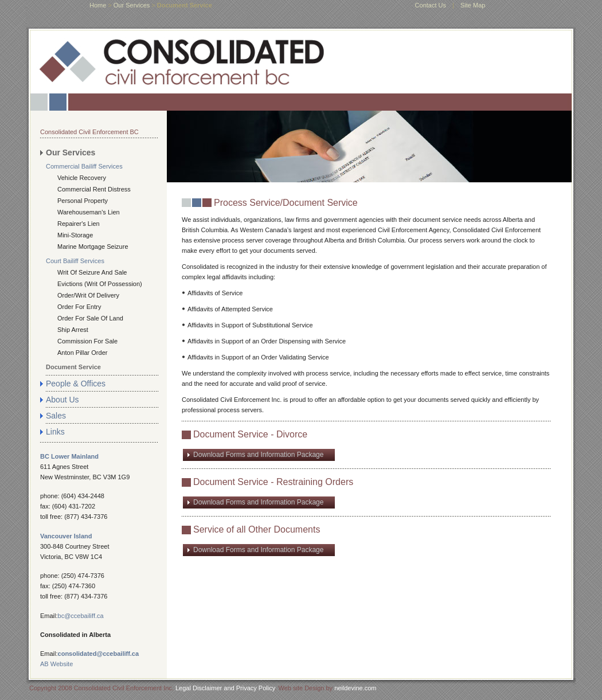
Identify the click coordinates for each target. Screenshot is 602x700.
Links (55, 432)
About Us (62, 400)
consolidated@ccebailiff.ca (99, 654)
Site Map (473, 5)
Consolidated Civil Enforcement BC (89, 132)
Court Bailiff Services (75, 261)
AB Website (56, 664)
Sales (56, 416)
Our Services (132, 5)
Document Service (73, 367)
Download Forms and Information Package (258, 455)
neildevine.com (355, 688)
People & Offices (76, 384)
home (98, 5)
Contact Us (431, 5)
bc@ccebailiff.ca (81, 616)
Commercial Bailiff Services (84, 166)
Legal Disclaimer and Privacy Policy (225, 688)
